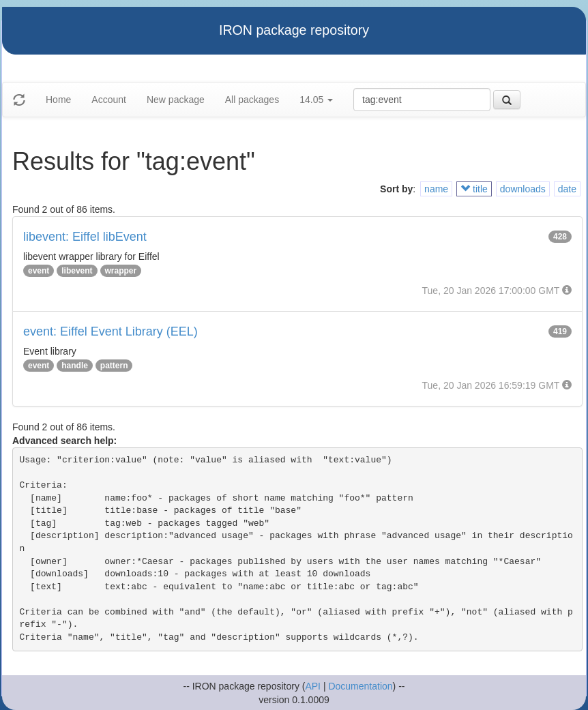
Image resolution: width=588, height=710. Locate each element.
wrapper (121, 271)
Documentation (360, 686)
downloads (523, 189)
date (567, 189)
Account (109, 100)
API (313, 686)
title (474, 189)
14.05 (316, 100)
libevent (77, 271)
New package (176, 100)
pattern (114, 366)
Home (58, 100)
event (39, 271)
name (436, 189)
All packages (252, 100)
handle (75, 366)
